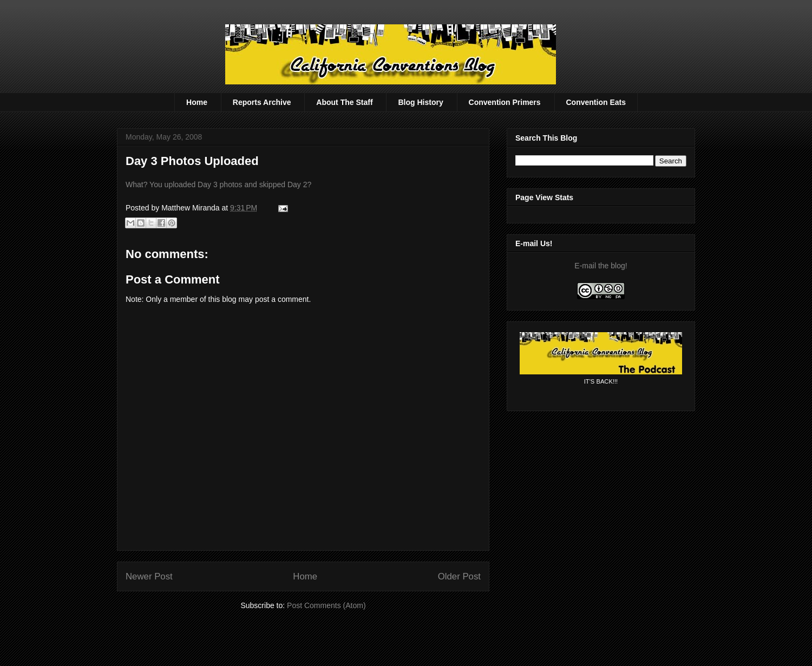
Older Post (459, 576)
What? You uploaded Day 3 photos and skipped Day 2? (218, 184)
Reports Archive (262, 102)
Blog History (420, 102)
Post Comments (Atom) (326, 605)
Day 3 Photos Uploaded (192, 161)
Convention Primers (505, 102)
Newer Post (149, 576)
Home (197, 102)
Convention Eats (596, 102)
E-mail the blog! (601, 266)
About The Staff (344, 102)
